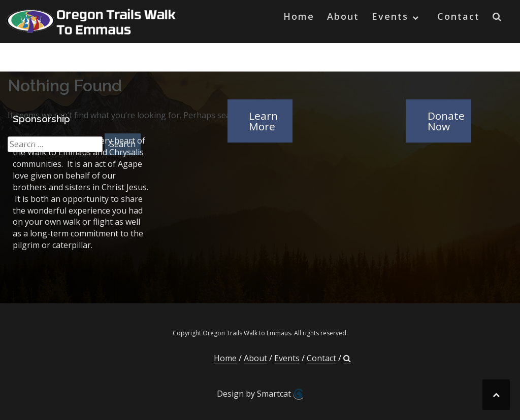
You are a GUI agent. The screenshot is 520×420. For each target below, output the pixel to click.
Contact (459, 16)
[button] (497, 19)
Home (299, 16)
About (343, 16)
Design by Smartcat (260, 394)
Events (390, 16)
